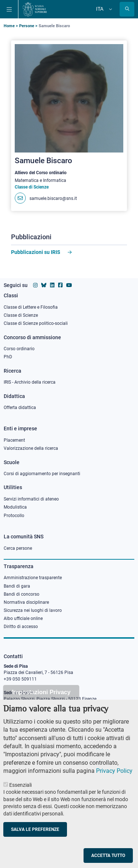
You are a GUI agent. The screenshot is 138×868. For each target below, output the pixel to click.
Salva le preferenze (35, 829)
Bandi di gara (17, 586)
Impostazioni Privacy (41, 692)
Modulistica (15, 507)
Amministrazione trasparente (33, 578)
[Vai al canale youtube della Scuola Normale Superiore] (69, 285)
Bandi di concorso (22, 594)
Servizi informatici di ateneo (31, 499)
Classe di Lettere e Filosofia (31, 307)
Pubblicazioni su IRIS (36, 252)
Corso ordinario (19, 349)
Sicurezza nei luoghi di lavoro (33, 610)
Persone (27, 26)
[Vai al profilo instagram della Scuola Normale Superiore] (35, 285)
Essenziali (20, 785)
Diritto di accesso (21, 627)
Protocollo (14, 516)
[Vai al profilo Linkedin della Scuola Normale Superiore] (52, 285)
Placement (14, 440)
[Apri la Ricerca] (127, 9)
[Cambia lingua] (110, 9)
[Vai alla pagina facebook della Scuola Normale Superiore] (60, 285)
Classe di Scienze (21, 315)
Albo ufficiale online (23, 618)
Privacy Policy (114, 771)
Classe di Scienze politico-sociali (36, 323)
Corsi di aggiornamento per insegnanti (42, 474)
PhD (8, 357)
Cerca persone (18, 548)
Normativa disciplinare (26, 602)
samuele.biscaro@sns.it (53, 198)
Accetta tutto (108, 856)
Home (9, 26)
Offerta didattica (20, 408)
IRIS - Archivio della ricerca (30, 382)
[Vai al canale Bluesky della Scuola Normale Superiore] (44, 285)
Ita (100, 9)
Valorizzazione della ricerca (31, 448)
